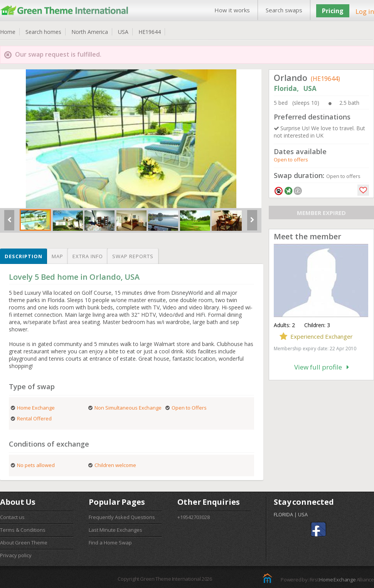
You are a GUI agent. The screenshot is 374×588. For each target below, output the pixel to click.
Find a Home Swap (110, 543)
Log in (365, 11)
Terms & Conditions (23, 530)
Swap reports (133, 256)
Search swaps (284, 10)
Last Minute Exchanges (115, 530)
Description (24, 256)
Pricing (333, 11)
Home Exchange (337, 580)
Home (8, 32)
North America (90, 32)
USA (123, 32)
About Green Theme (24, 543)
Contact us (12, 517)
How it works (232, 10)
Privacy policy (16, 555)
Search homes (43, 32)
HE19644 (150, 32)
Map (57, 256)
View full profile (322, 367)
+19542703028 (194, 517)
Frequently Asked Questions (122, 517)
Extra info (88, 256)
